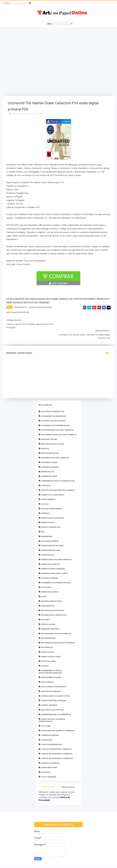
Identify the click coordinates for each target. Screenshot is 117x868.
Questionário (47, 672)
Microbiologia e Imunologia (54, 605)
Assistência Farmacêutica (53, 401)
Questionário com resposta (54, 676)
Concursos (46, 475)
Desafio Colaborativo (51, 517)
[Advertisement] (59, 62)
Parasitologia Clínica (51, 646)
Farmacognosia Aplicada (52, 535)
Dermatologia (48, 512)
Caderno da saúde (49, 466)
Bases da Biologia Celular (53, 434)
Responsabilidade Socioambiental (56, 704)
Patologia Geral (49, 651)
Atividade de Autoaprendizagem (55, 415)
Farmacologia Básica (51, 554)
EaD (43, 522)
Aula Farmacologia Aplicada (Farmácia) (59, 424)
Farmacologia (48, 545)
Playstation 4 (17, 114)
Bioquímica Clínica (49, 452)
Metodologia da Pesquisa (53, 600)
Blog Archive (68, 777)
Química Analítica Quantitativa (56, 686)
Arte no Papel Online (28, 863)
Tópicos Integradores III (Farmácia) (57, 748)
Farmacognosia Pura (51, 540)
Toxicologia (47, 730)
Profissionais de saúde (51, 667)
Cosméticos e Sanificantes (53, 485)
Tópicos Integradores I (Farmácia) (56, 739)
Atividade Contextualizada (53, 411)
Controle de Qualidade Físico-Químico (58, 480)
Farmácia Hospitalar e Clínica (54, 563)
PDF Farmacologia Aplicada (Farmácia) (58, 633)
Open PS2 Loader (48, 614)
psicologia (46, 762)
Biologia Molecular (50, 443)
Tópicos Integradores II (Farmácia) (57, 744)
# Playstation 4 (20, 307)
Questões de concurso (51, 681)
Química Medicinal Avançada (54, 690)
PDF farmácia (47, 637)
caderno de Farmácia (50, 753)
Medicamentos (48, 596)
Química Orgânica (49, 695)
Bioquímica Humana (50, 457)
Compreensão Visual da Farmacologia (58, 471)
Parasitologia (48, 642)
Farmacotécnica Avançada (53, 559)
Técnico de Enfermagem (51, 734)
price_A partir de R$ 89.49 (33, 114)
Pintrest (45, 656)
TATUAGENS (46, 716)
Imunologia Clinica (50, 582)
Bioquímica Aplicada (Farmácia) (55, 448)
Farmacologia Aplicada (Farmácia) (57, 549)
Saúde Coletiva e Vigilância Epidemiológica (52, 710)
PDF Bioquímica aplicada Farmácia (56, 623)
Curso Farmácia (48, 489)
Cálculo (45, 494)
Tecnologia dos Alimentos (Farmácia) (58, 720)
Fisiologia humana (50, 568)
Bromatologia (48, 462)
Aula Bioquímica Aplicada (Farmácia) (57, 420)
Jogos (44, 586)
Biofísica (45, 438)
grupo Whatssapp (49, 757)
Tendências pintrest (50, 725)
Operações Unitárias (50, 619)
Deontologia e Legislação (53, 508)
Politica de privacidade (49, 777)
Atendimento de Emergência (54, 406)
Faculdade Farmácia (50, 531)
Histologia (46, 577)
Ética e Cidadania (49, 767)
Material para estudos (51, 591)
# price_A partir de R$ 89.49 (40, 307)
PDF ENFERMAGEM (48, 628)
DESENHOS (45, 503)
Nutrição (45, 609)
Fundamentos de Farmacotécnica (56, 572)
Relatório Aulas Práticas (53, 700)
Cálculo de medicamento (52, 498)
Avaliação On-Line (49, 429)
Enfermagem (47, 526)
